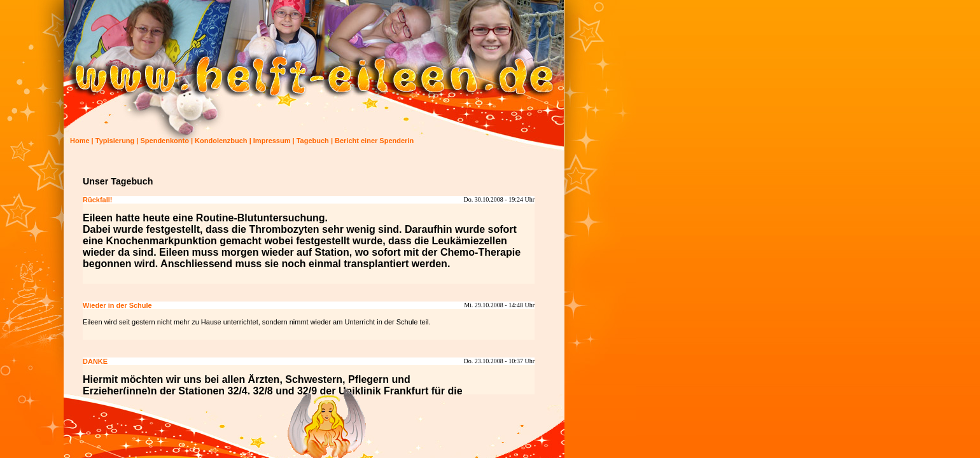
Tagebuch (313, 141)
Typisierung (115, 141)
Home (80, 141)
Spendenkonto (165, 141)
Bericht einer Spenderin (374, 141)
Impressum (272, 141)
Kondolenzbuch (221, 141)
